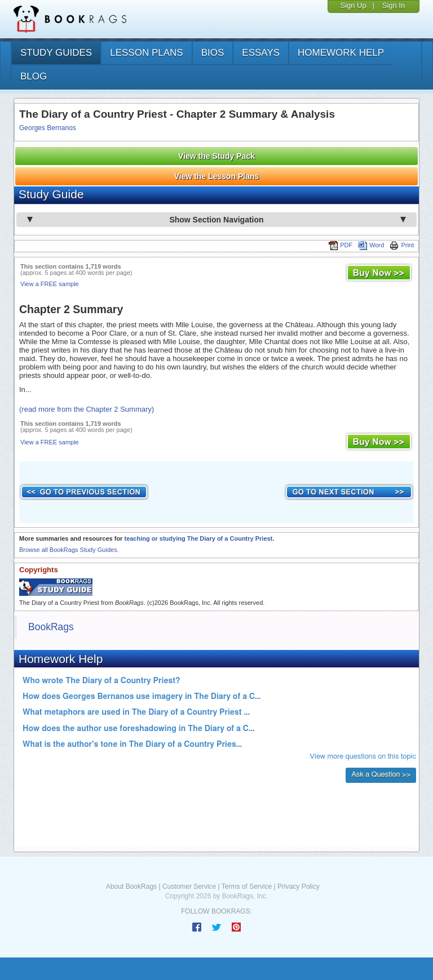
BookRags (51, 627)
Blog (34, 76)
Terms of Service (247, 887)
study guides (56, 53)
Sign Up (353, 5)
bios (213, 53)
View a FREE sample (50, 284)
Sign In (394, 5)
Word (371, 245)
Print (402, 245)
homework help (341, 53)
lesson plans (146, 53)
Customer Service (189, 887)
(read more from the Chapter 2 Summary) (87, 409)
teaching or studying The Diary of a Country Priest (198, 538)
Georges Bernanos (48, 128)
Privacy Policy (299, 887)
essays (261, 53)
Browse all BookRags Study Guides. (69, 550)
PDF (341, 245)
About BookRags (131, 887)
